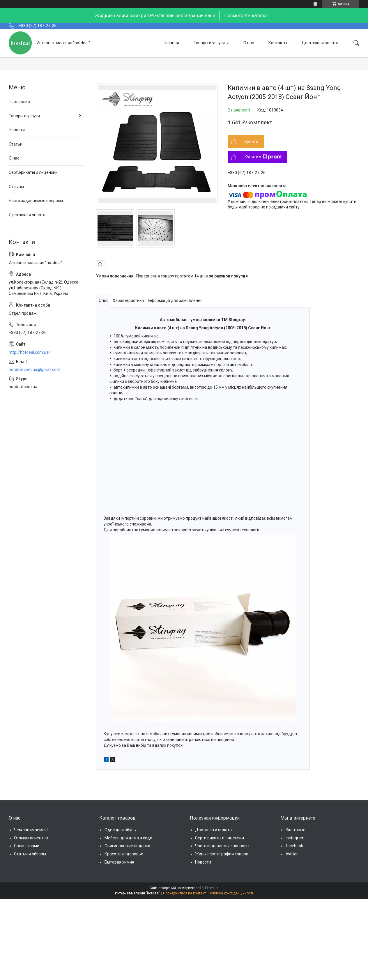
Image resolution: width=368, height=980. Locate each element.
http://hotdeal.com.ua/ (30, 352)
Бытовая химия (119, 862)
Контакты (278, 43)
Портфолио (19, 102)
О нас (249, 43)
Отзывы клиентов (31, 838)
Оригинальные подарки (127, 846)
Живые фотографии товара (222, 854)
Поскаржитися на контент (184, 893)
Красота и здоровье (124, 854)
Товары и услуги (209, 43)
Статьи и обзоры (30, 854)
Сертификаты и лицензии (33, 172)
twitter (292, 854)
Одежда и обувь (120, 830)
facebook (294, 846)
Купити (251, 141)
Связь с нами (27, 846)
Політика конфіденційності (231, 893)
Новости (17, 130)
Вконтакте (296, 830)
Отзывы (16, 187)
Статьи (16, 144)
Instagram (295, 838)
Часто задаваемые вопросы (36, 201)
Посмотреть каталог (246, 16)
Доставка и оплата (320, 43)
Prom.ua (212, 888)
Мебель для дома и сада (128, 838)
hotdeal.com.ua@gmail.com (34, 369)
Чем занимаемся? (31, 830)
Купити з (263, 157)
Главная (171, 43)
